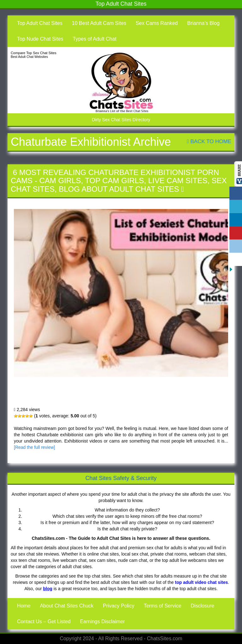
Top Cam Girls (115, 181)
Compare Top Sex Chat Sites (34, 53)
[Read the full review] (35, 447)
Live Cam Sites (178, 181)
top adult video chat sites (201, 582)
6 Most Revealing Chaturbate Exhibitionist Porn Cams (92, 394)
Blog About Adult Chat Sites (119, 189)
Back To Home (209, 141)
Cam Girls (60, 181)
